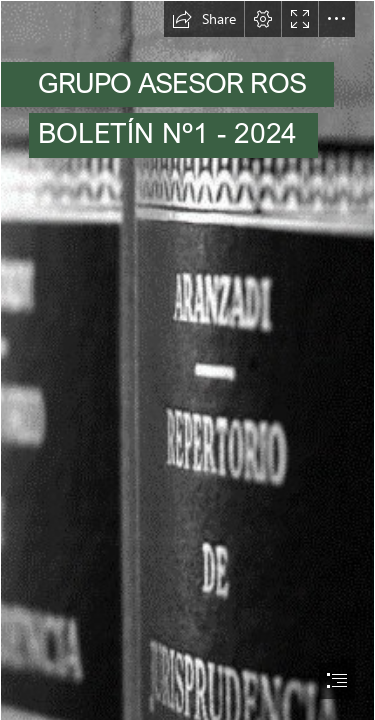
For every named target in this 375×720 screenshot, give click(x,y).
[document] (187, 360)
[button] (204, 19)
